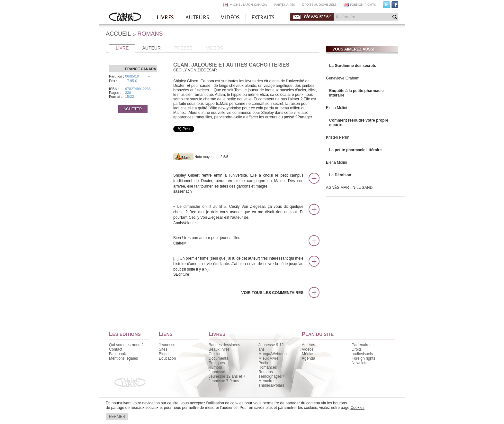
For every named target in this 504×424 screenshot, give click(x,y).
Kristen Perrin (338, 137)
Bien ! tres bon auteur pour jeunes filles (238, 241)
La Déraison (340, 175)
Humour (216, 367)
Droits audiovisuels (362, 352)
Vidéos (308, 349)
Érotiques (217, 363)
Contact (116, 349)
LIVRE (122, 48)
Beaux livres (219, 349)
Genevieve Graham (343, 78)
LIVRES (165, 18)
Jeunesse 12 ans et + (227, 376)
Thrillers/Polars (271, 385)
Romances (268, 367)
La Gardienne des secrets (353, 66)
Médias (308, 354)
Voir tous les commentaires (272, 293)
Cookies (357, 408)
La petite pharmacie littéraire (355, 150)
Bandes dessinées (224, 345)
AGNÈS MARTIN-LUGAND (349, 188)
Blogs (164, 354)
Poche (264, 363)
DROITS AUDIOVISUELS (319, 5)
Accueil (125, 18)
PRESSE (183, 48)
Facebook (395, 6)
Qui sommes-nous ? (126, 345)
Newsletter (317, 17)
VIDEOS (215, 48)
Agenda (308, 358)
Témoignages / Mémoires (271, 379)
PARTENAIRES (284, 5)
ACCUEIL (118, 34)
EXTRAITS (263, 18)
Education (167, 358)
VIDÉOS (230, 18)
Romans (266, 372)
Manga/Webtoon (273, 354)
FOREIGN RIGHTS (363, 5)
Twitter (387, 6)
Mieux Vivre (268, 358)
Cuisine (215, 354)
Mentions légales (123, 358)
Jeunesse (167, 345)
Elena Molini (336, 108)
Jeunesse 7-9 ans (224, 381)
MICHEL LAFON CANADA (248, 5)
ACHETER (133, 109)
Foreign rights (363, 358)
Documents (218, 358)
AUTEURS (197, 18)
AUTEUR (151, 48)
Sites (163, 349)
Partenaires (361, 345)
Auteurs (308, 345)
